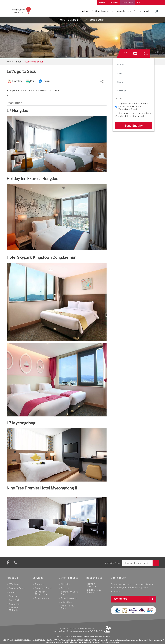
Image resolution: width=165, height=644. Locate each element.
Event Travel (143, 11)
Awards (13, 592)
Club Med (73, 20)
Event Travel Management (42, 593)
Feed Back (14, 600)
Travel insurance (69, 598)
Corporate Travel (124, 11)
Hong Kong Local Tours (70, 593)
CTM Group (15, 584)
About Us (103, 2)
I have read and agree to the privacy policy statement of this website (135, 115)
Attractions (67, 602)
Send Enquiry (134, 126)
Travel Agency (42, 598)
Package (85, 11)
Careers (13, 596)
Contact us (120, 599)
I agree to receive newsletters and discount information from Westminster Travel (134, 106)
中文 (138, 2)
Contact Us (114, 2)
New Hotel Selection (93, 20)
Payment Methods (14, 609)
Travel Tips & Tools (68, 607)
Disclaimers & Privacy (94, 591)
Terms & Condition (92, 585)
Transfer (65, 588)
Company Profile (17, 588)
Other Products (102, 11)
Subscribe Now (127, 2)
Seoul (19, 62)
